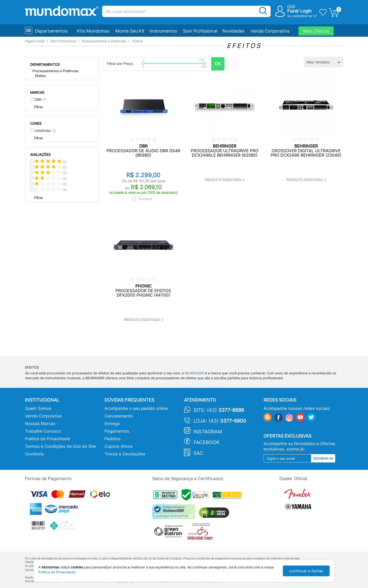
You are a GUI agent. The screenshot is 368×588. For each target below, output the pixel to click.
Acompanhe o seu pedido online (136, 408)
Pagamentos (117, 431)
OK (218, 64)
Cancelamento (119, 416)
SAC (198, 453)
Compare (145, 199)
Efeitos (138, 41)
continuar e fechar (306, 571)
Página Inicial (35, 41)
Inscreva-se (323, 458)
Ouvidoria (34, 454)
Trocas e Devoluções (125, 454)
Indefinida (45, 131)
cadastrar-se (302, 16)
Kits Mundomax (93, 31)
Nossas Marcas (40, 424)
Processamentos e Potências (104, 41)
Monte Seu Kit (130, 31)
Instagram (208, 432)
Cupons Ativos (119, 446)
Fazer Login (299, 11)
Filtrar (39, 107)
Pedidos (113, 439)
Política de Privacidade (47, 439)
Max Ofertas (316, 31)
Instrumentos (163, 31)
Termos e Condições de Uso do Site (60, 446)
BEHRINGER (194, 373)
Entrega (112, 424)
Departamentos (51, 31)
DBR (40, 99)
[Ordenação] (323, 62)
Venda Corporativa (270, 31)
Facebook (207, 442)
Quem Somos (38, 408)
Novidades (233, 31)
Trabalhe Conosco (43, 431)
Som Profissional (200, 31)
